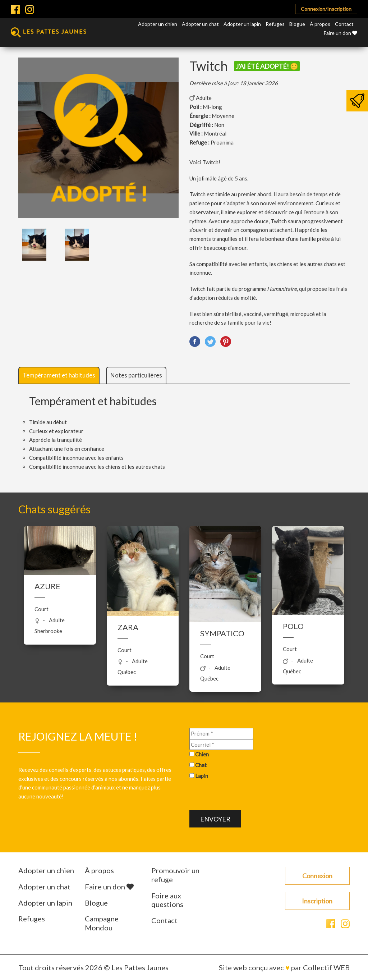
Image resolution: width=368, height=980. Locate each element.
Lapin (202, 775)
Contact (344, 24)
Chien (202, 754)
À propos (320, 24)
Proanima (222, 142)
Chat (201, 765)
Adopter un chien (158, 24)
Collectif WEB (326, 967)
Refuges (275, 24)
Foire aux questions (167, 900)
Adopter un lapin (242, 24)
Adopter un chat (200, 24)
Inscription (317, 901)
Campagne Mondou (102, 923)
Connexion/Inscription (326, 9)
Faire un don (341, 33)
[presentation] (244, 796)
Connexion (317, 876)
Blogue (297, 24)
